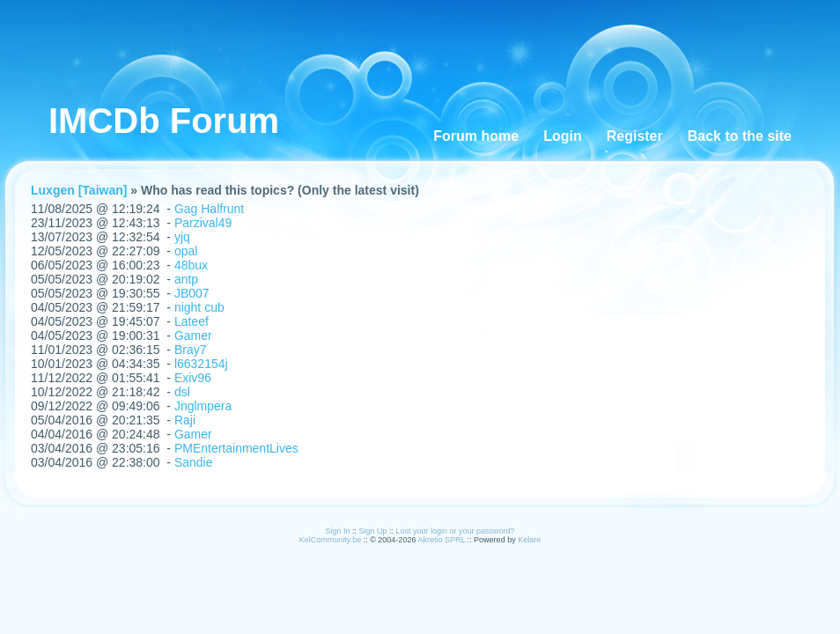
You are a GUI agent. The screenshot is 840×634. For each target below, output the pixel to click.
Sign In (337, 531)
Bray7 (191, 350)
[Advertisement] (364, 40)
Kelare (529, 540)
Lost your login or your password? (456, 531)
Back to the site (740, 136)
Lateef (192, 321)
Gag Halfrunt (209, 209)
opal (186, 251)
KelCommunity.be (332, 540)
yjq (182, 237)
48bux (191, 265)
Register (635, 136)
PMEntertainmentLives (236, 448)
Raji (185, 420)
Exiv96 (193, 378)
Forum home (476, 136)
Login (563, 136)
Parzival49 (203, 223)
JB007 (192, 293)
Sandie (194, 462)
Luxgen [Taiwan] (79, 190)
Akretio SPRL (442, 540)
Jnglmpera (203, 406)
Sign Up (372, 531)
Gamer (193, 335)
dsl (182, 392)
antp (186, 279)
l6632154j (201, 364)
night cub (199, 307)
